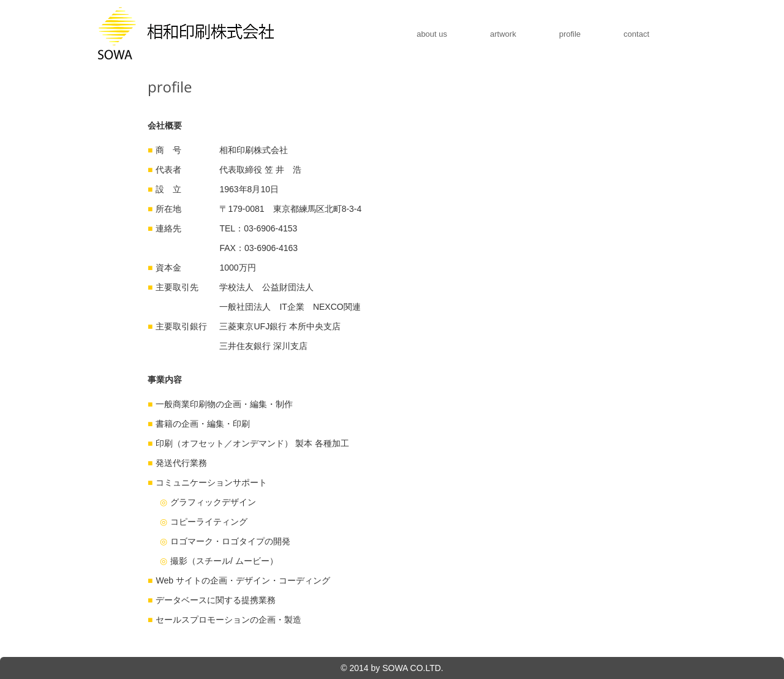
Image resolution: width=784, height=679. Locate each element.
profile (570, 34)
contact (636, 34)
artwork (503, 34)
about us (432, 34)
